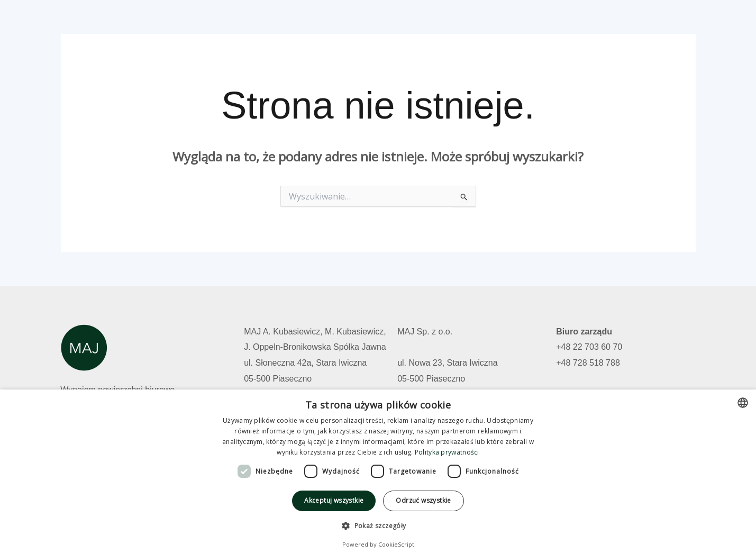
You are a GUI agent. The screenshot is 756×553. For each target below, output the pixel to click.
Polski (629, 23)
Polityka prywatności (447, 452)
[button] (378, 526)
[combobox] (743, 403)
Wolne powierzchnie (472, 23)
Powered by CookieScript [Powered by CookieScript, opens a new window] (378, 544)
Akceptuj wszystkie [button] (334, 500)
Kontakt (585, 23)
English (673, 23)
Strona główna (386, 23)
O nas (540, 23)
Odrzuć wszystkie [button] (423, 500)
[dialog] (378, 471)
